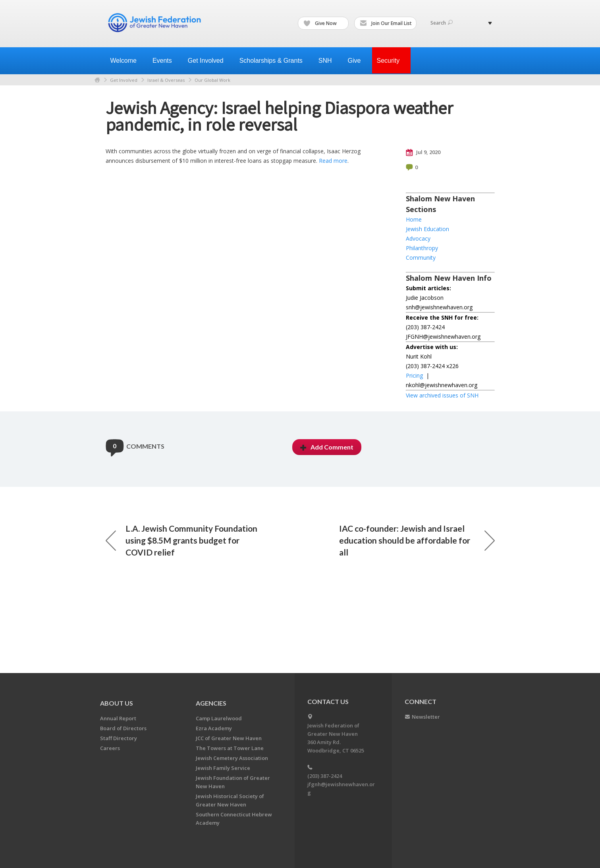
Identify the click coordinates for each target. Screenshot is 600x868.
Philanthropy (422, 248)
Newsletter (426, 717)
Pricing (414, 375)
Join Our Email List (386, 23)
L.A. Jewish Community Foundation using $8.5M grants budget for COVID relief (181, 540)
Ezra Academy (214, 728)
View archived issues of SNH (442, 395)
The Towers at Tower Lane (230, 748)
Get (209, 61)
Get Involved (124, 80)
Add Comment (327, 447)
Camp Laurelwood (219, 718)
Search (442, 23)
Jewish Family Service (223, 768)
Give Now (324, 23)
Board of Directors (123, 728)
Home (97, 80)
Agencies (211, 703)
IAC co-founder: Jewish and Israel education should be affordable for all (417, 540)
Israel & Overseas (166, 80)
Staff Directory (119, 738)
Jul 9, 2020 (423, 152)
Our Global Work (212, 80)
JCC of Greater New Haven (229, 738)
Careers (110, 748)
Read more (333, 161)
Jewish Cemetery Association (232, 758)
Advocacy (418, 238)
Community (421, 258)
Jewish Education (427, 229)
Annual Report (118, 718)
